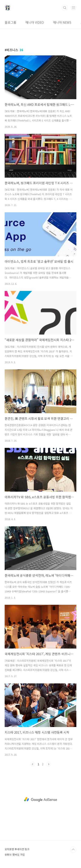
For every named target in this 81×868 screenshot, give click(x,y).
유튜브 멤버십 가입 (15, 855)
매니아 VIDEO (35, 22)
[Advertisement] (40, 799)
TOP (73, 850)
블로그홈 (10, 22)
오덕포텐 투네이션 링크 (17, 849)
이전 (33, 764)
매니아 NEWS (62, 22)
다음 (49, 764)
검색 (65, 8)
